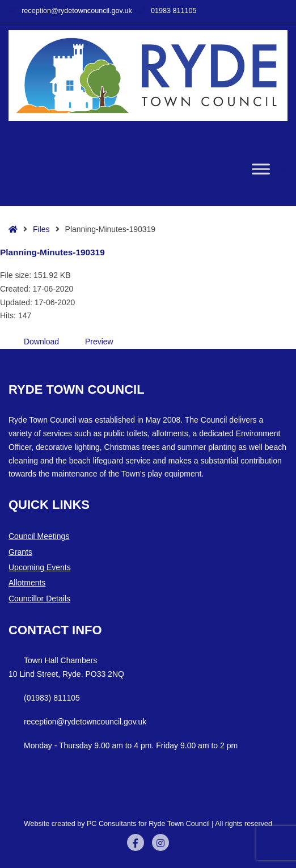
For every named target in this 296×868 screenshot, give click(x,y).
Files (41, 229)
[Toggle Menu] (261, 169)
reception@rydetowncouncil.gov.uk (70, 11)
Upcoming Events (40, 567)
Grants (20, 552)
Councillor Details (39, 599)
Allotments (27, 583)
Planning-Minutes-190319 (52, 252)
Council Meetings (39, 536)
